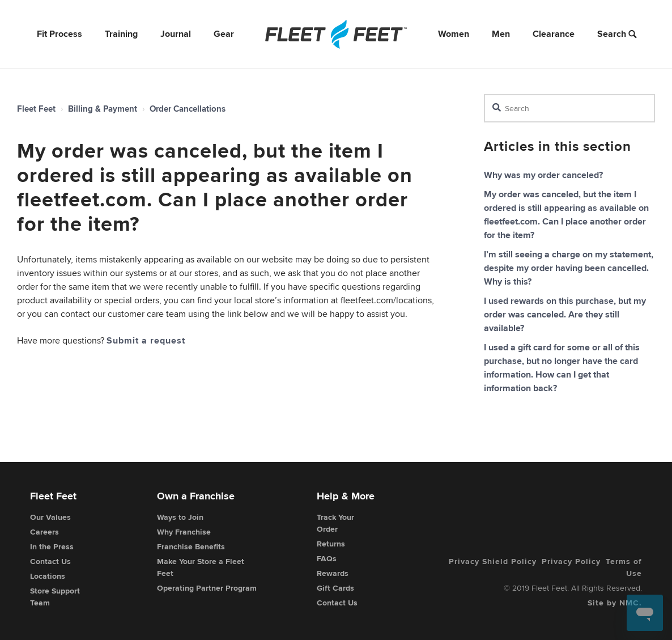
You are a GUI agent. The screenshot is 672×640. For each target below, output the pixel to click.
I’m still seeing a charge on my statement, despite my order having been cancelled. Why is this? (569, 268)
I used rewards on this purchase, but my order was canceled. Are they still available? (565, 314)
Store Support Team (55, 597)
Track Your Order (335, 523)
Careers (44, 532)
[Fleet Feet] (336, 34)
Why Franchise (184, 532)
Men (501, 34)
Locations (48, 576)
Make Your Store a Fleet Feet (201, 567)
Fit (59, 34)
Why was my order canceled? (543, 175)
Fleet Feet (36, 109)
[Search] (569, 108)
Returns (331, 544)
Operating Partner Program (207, 588)
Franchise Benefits (191, 546)
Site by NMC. (615, 603)
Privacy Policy (571, 561)
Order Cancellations (188, 109)
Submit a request (146, 340)
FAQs (327, 558)
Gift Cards (335, 588)
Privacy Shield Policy (493, 561)
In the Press (52, 546)
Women (454, 34)
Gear (224, 34)
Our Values (50, 517)
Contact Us (50, 561)
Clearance (554, 34)
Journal (176, 34)
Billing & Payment (103, 109)
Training (121, 34)
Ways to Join (180, 517)
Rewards (333, 573)
